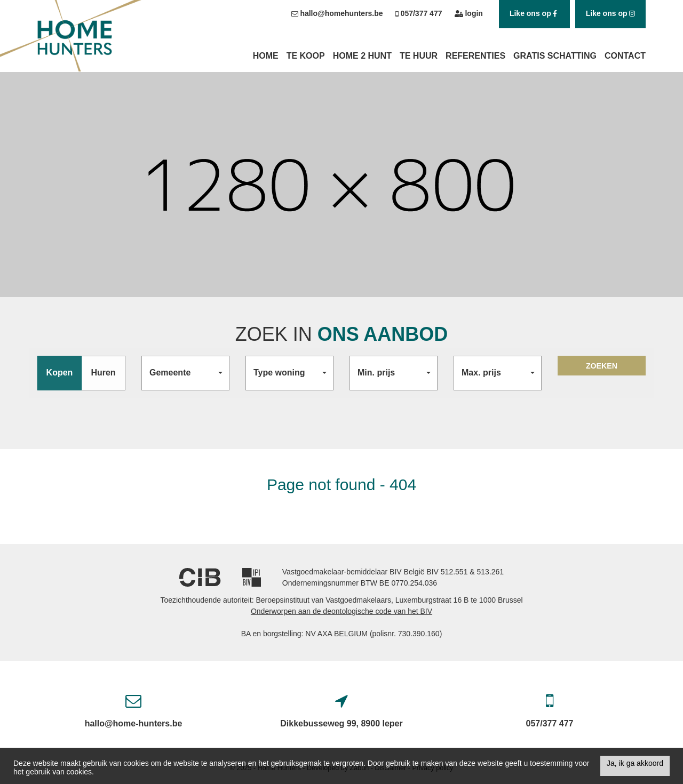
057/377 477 (550, 723)
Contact (625, 56)
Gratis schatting (555, 56)
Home (266, 56)
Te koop (306, 56)
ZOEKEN (602, 373)
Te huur (419, 56)
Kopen (60, 373)
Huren (103, 373)
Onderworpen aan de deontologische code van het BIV (341, 611)
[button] (185, 373)
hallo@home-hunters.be (134, 723)
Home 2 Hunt (362, 56)
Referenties (475, 56)
